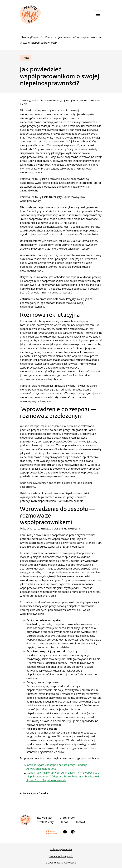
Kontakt (80, 822)
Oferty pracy (67, 818)
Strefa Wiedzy (45, 822)
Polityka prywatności (61, 849)
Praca (25, 58)
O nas (65, 822)
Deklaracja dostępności (61, 856)
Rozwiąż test (45, 818)
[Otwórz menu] (98, 14)
